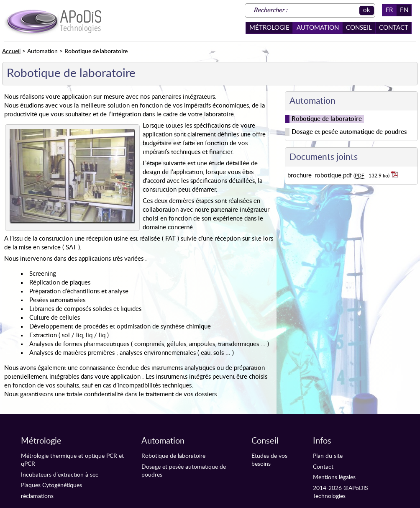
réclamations (37, 496)
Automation (318, 28)
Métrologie (269, 28)
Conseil (359, 28)
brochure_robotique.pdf (343, 175)
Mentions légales (334, 477)
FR (389, 10)
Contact (394, 28)
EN (404, 10)
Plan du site (328, 456)
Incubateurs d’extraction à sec (60, 475)
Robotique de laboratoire (173, 456)
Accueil (11, 51)
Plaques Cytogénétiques (51, 485)
